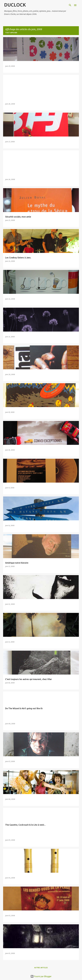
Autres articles (41, 968)
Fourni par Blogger (41, 976)
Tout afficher (11, 33)
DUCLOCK (15, 5)
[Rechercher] (70, 5)
